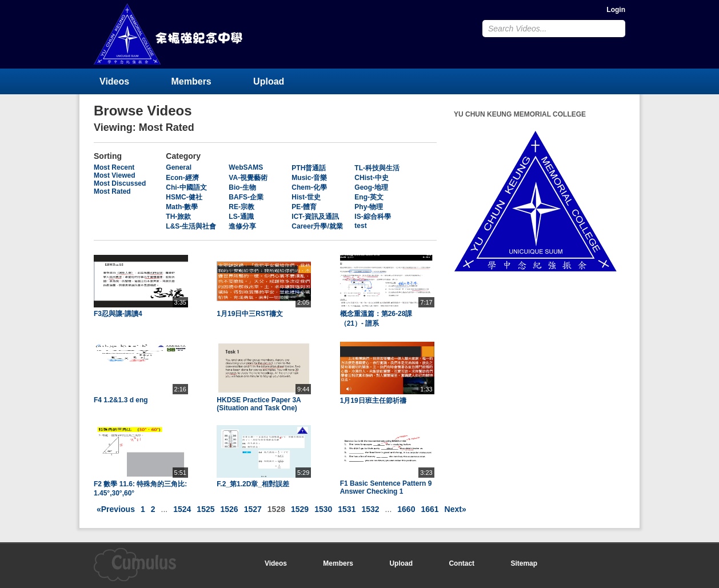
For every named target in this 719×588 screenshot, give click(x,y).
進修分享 (242, 226)
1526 (229, 509)
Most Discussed (120, 183)
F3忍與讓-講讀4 (118, 314)
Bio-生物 (242, 187)
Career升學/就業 (317, 226)
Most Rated (112, 191)
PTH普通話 (309, 168)
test (360, 226)
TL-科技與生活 (377, 168)
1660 (406, 509)
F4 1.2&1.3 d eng (121, 400)
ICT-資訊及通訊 (315, 217)
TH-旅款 (178, 217)
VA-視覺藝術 (248, 178)
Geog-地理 (371, 187)
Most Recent (114, 167)
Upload (269, 81)
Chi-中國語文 (186, 187)
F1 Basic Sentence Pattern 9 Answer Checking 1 (386, 487)
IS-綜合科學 (372, 217)
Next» (456, 509)
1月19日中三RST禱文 (250, 314)
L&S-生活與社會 (191, 226)
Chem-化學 (309, 187)
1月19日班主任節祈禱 (373, 401)
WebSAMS (246, 167)
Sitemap (524, 563)
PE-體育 (304, 207)
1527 (253, 509)
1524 (182, 509)
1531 (347, 509)
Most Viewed (114, 175)
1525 (205, 509)
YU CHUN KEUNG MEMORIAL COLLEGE (169, 34)
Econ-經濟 (182, 178)
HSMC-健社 (184, 197)
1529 (300, 509)
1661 (430, 509)
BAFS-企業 (246, 197)
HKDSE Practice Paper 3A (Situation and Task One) (259, 404)
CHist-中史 (371, 178)
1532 (370, 509)
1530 (323, 509)
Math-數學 (182, 207)
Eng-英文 (369, 197)
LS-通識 (241, 217)
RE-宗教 (241, 207)
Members (191, 81)
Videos (114, 81)
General (179, 167)
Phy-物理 (369, 207)
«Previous (116, 509)
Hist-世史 (306, 197)
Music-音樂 (309, 178)
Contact (462, 563)
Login (616, 10)
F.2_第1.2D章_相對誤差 (253, 484)
